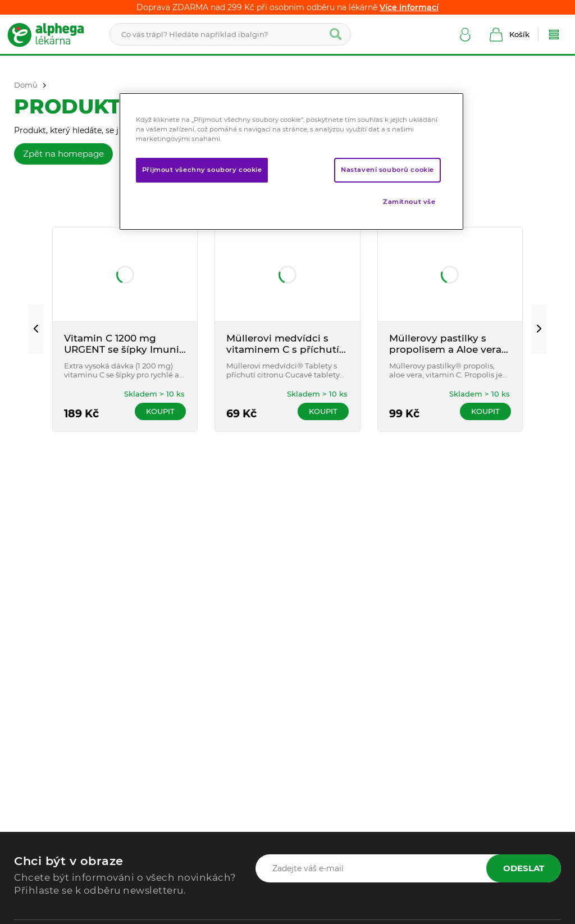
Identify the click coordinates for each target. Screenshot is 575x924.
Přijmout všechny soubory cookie (202, 170)
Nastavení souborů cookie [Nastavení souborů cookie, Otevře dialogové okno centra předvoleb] (387, 170)
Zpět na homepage (63, 154)
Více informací (409, 7)
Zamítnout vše (409, 202)
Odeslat (524, 868)
